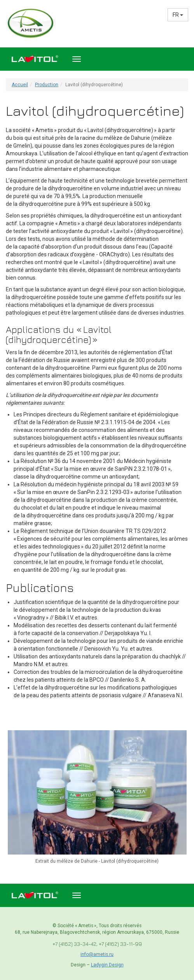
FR (178, 15)
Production (47, 85)
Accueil (20, 85)
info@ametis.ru (97, 954)
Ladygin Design (107, 965)
